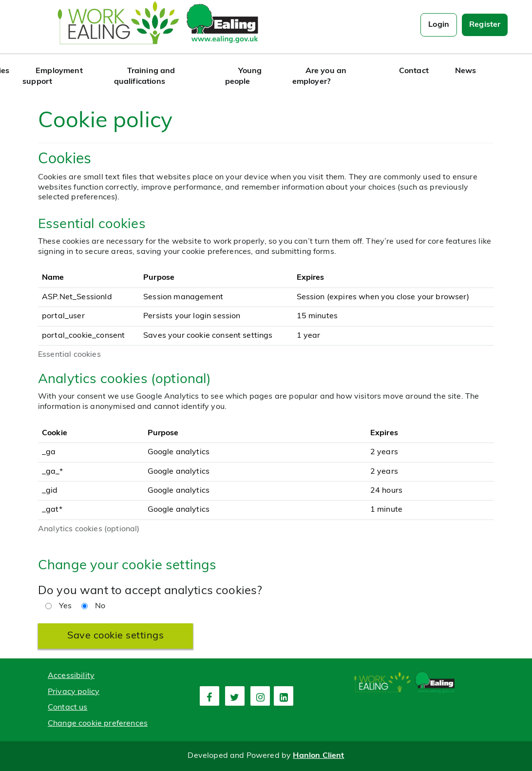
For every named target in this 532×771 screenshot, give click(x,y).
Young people (244, 77)
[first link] (209, 696)
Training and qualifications (145, 77)
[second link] (235, 696)
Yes (58, 606)
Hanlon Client (318, 756)
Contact (414, 71)
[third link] (260, 696)
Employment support (53, 77)
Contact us (68, 708)
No (93, 606)
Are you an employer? (320, 77)
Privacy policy (74, 692)
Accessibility (71, 676)
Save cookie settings (115, 636)
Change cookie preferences (98, 724)
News (466, 71)
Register (485, 25)
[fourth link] (284, 696)
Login (439, 25)
